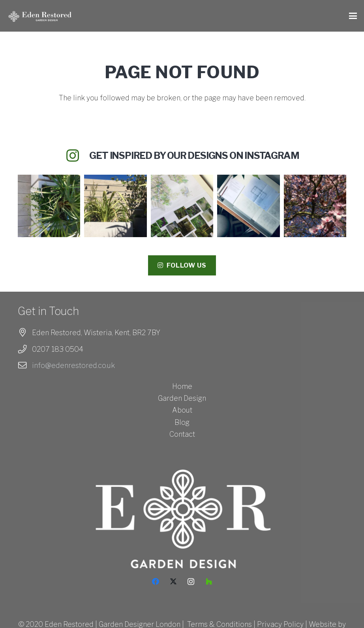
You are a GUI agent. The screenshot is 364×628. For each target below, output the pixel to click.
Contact (182, 434)
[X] (173, 582)
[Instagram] (191, 582)
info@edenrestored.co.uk (73, 365)
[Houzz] (209, 582)
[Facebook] (155, 582)
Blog (182, 422)
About (182, 410)
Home (182, 386)
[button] (353, 16)
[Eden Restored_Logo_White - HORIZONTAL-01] (41, 16)
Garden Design (182, 398)
